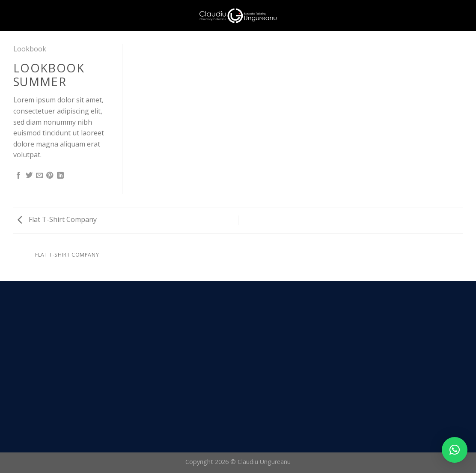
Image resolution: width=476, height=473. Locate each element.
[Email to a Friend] (39, 176)
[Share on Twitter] (29, 176)
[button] (455, 450)
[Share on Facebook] (18, 176)
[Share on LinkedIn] (60, 176)
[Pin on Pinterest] (50, 176)
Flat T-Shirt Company (57, 219)
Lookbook (30, 49)
